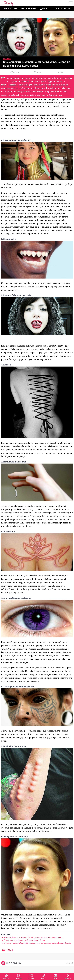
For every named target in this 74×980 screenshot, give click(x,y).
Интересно (7, 59)
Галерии (18, 976)
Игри (55, 976)
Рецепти (6, 976)
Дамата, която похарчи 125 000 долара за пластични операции (33, 937)
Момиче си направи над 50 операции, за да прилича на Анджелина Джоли (37, 943)
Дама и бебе (46, 9)
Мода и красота (63, 9)
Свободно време (29, 9)
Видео (43, 976)
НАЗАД (7, 950)
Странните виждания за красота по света (24, 940)
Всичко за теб (11, 9)
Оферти (68, 976)
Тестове (31, 976)
